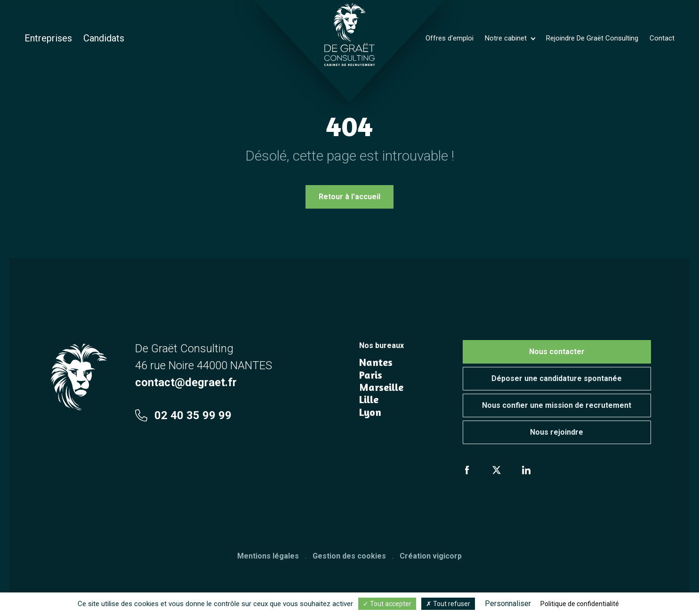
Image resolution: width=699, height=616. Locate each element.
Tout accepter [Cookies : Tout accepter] (387, 604)
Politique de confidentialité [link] (580, 604)
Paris (371, 375)
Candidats (104, 38)
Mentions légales (268, 556)
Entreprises (48, 38)
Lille (369, 399)
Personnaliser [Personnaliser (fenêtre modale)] (508, 604)
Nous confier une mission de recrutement (557, 405)
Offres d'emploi (450, 38)
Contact (662, 38)
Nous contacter (557, 352)
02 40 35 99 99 (183, 415)
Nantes (376, 362)
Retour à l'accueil (349, 197)
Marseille (381, 387)
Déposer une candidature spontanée (557, 378)
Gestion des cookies (349, 556)
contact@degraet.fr (186, 382)
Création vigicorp (431, 556)
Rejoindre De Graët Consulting (592, 38)
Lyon (370, 412)
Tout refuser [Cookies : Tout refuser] (448, 604)
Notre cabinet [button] (507, 38)
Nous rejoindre (557, 432)
